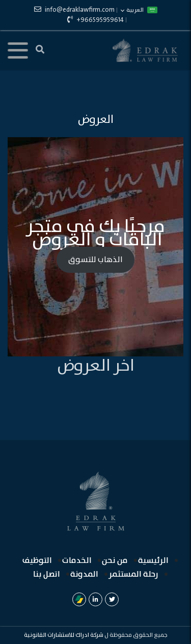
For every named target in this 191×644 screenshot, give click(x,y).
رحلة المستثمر (133, 574)
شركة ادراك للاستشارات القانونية (64, 635)
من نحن (115, 561)
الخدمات (77, 561)
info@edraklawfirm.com (74, 10)
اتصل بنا (47, 574)
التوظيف (37, 561)
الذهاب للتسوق (95, 260)
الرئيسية (153, 561)
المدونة (84, 574)
